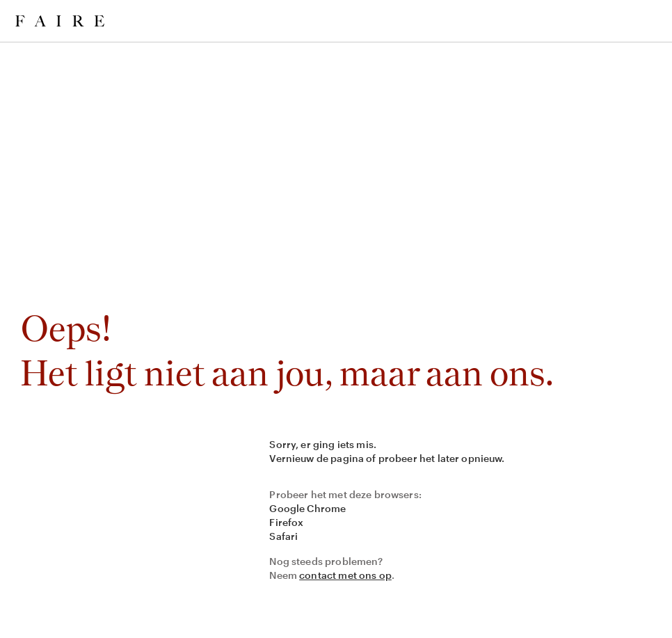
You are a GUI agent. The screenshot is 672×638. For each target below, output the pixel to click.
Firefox (286, 522)
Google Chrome (307, 508)
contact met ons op (345, 575)
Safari (283, 536)
